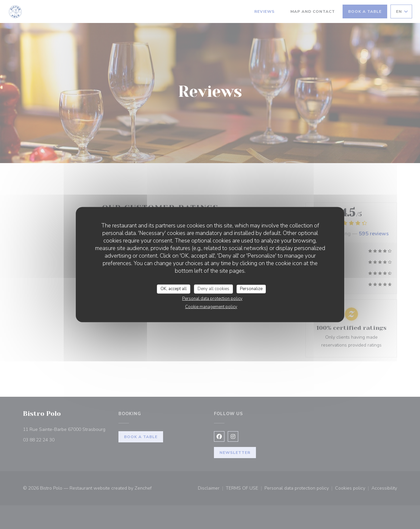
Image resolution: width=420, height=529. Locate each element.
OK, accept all (174, 289)
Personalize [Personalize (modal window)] (251, 289)
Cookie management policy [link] (211, 307)
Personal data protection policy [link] (212, 298)
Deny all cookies (213, 289)
